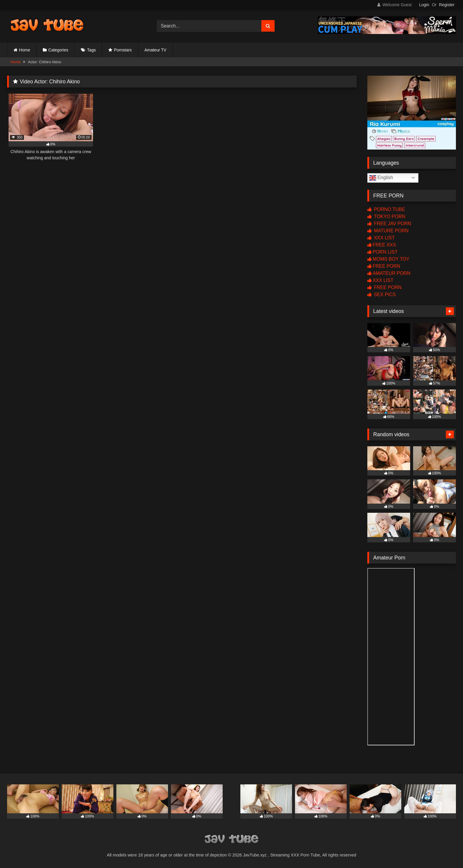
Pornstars (123, 50)
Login (424, 5)
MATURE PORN (388, 231)
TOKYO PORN (386, 216)
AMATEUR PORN (389, 273)
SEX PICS (382, 295)
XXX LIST (381, 238)
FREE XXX (382, 245)
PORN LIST (382, 252)
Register (447, 5)
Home (25, 50)
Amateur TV (155, 50)
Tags (92, 50)
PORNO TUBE (386, 209)
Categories (58, 50)
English (381, 178)
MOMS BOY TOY (388, 259)
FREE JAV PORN (389, 224)
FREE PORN (384, 266)
